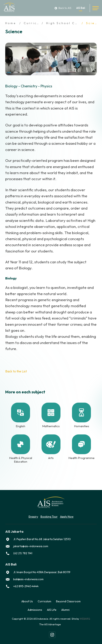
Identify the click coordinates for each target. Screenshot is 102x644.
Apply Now (67, 517)
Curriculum (35, 23)
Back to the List (16, 371)
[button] (10, 59)
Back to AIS (63, 8)
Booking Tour (49, 517)
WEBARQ (85, 619)
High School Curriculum (70, 23)
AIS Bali (81, 8)
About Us (27, 601)
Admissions (35, 610)
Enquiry (33, 517)
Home (11, 23)
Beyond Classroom (68, 601)
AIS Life (52, 610)
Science (94, 23)
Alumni (65, 610)
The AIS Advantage (50, 624)
